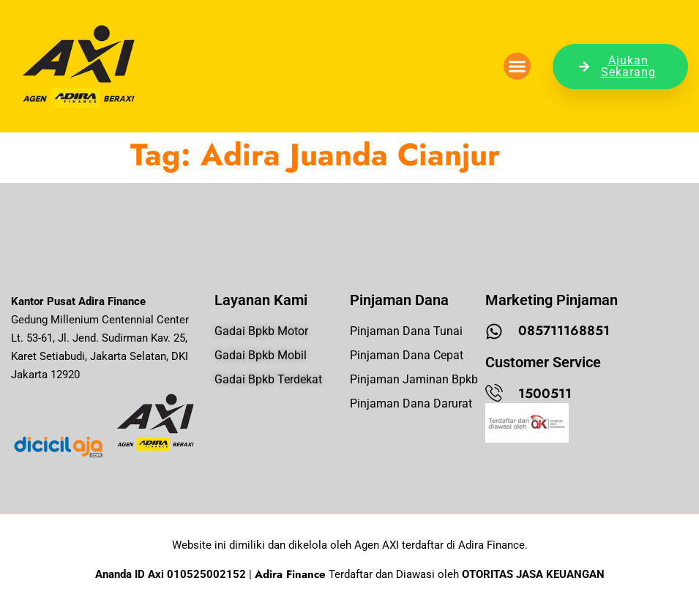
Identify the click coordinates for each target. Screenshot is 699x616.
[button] (517, 67)
